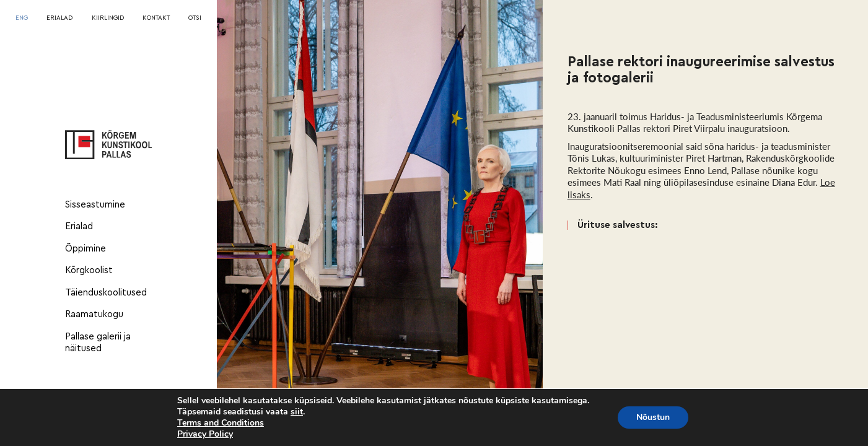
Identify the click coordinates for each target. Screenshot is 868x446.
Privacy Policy (205, 434)
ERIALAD (59, 18)
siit (297, 412)
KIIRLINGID (108, 18)
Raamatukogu (94, 314)
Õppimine (85, 249)
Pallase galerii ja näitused (98, 343)
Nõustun (653, 417)
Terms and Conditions (221, 423)
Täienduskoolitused (106, 293)
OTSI (195, 18)
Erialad (79, 226)
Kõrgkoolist (89, 270)
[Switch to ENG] (22, 19)
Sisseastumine (95, 205)
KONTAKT (156, 18)
